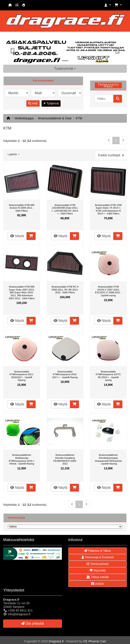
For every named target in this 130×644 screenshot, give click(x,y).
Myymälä (97, 570)
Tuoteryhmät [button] (64, 69)
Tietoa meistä (98, 577)
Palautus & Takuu (98, 551)
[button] (108, 5)
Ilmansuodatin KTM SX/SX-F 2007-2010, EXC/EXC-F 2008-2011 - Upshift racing (108, 291)
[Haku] (104, 99)
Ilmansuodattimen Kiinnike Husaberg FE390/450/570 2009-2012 (65, 459)
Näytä (17, 236)
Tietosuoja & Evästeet (98, 557)
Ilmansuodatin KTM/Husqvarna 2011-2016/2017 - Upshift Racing (22, 376)
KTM (79, 118)
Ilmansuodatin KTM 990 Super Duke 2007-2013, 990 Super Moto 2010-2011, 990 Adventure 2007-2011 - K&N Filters (22, 292)
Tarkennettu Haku (108, 85)
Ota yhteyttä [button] (32, 623)
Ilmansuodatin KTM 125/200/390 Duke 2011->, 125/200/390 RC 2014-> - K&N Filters (65, 209)
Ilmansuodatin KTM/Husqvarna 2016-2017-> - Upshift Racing (65, 374)
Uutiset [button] (98, 584)
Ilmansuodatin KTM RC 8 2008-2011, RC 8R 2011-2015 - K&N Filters (65, 290)
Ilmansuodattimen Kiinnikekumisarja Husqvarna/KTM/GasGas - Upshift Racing (108, 459)
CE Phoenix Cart (95, 641)
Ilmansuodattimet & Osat (55, 118)
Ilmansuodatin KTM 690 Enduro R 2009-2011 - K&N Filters (22, 208)
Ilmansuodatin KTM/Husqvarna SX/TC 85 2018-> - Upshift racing (108, 376)
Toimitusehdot (97, 564)
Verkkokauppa (24, 118)
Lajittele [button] (13, 154)
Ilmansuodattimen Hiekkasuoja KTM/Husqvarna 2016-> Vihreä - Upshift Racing (22, 459)
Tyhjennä (51, 103)
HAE (33, 103)
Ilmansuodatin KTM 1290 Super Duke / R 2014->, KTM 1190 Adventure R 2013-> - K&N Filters (108, 209)
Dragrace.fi (56, 641)
